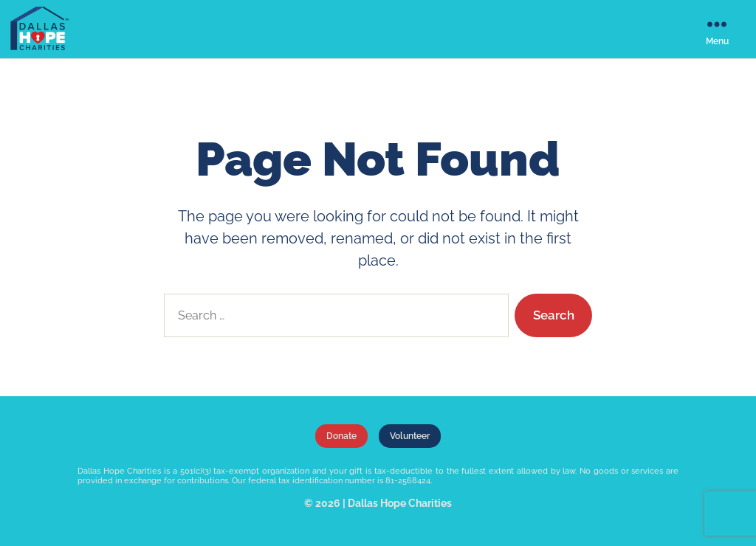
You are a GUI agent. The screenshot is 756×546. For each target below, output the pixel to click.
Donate (341, 436)
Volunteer (410, 436)
